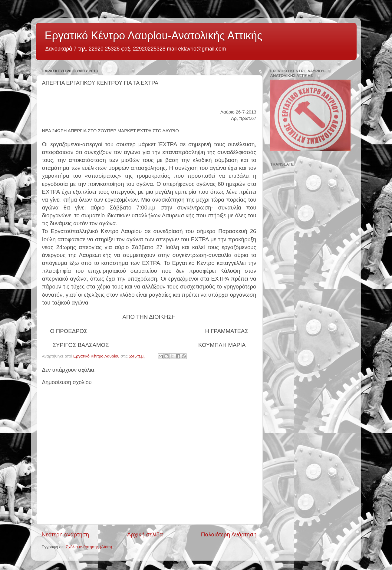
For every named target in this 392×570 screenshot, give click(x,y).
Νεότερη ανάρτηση (66, 534)
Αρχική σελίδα (145, 534)
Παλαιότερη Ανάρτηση (229, 534)
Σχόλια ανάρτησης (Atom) (89, 547)
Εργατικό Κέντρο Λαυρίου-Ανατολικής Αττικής (154, 36)
